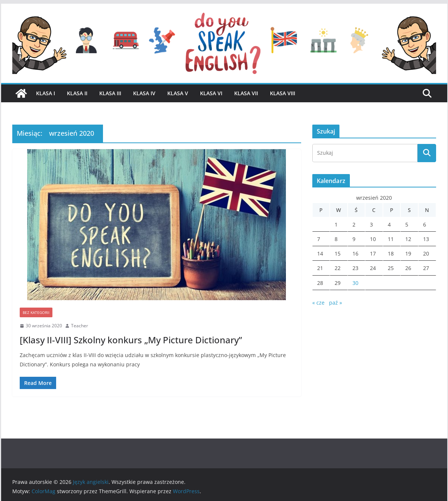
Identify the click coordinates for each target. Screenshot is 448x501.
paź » (336, 303)
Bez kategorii (36, 312)
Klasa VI (211, 93)
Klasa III (110, 93)
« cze (318, 303)
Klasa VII (246, 93)
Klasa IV (144, 93)
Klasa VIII (283, 93)
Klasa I (46, 93)
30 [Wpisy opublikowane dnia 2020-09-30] (355, 283)
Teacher (80, 326)
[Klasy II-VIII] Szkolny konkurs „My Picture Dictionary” (131, 340)
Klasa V (178, 93)
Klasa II (77, 93)
